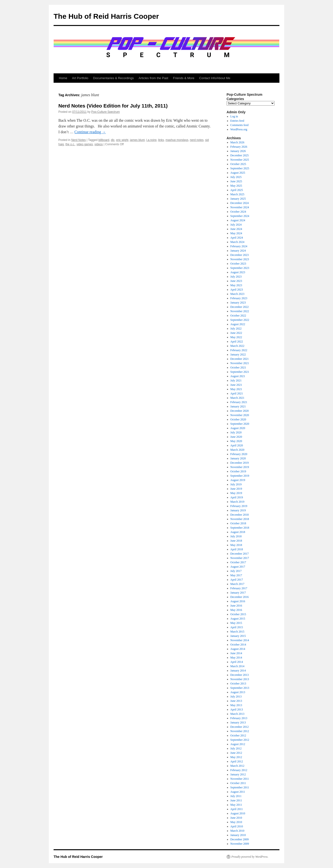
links (161, 140)
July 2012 (236, 748)
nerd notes (197, 140)
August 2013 (238, 692)
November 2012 (240, 731)
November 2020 (240, 415)
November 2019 (240, 467)
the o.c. (70, 144)
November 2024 (240, 207)
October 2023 (238, 264)
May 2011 (236, 805)
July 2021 (236, 380)
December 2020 (240, 411)
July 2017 (236, 571)
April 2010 (237, 826)
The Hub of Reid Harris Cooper (106, 16)
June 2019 (236, 489)
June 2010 (236, 818)
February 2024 (239, 246)
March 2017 (237, 584)
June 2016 (236, 606)
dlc (113, 140)
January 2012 (238, 774)
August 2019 (238, 480)
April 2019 (237, 497)
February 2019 (239, 506)
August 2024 (238, 220)
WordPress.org (239, 129)
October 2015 (238, 614)
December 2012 (240, 727)
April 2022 (237, 342)
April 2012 (237, 761)
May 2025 (236, 186)
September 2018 (240, 528)
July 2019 (236, 484)
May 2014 (236, 658)
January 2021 (238, 406)
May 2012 (236, 757)
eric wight (122, 140)
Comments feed (240, 125)
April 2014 (237, 662)
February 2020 (239, 454)
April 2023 (237, 290)
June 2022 (236, 333)
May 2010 (236, 822)
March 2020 (237, 450)
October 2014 (238, 645)
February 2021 (239, 402)
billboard (104, 140)
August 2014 (238, 649)
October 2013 (238, 684)
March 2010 (237, 831)
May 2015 (236, 623)
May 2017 (236, 575)
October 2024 (238, 212)
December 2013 (240, 675)
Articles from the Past (154, 78)
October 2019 (238, 471)
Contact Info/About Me (215, 78)
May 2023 (236, 285)
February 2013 (239, 718)
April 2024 (237, 238)
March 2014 (237, 666)
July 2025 (236, 177)
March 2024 (237, 242)
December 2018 (240, 515)
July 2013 (236, 697)
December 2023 (240, 255)
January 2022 (238, 355)
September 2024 (240, 216)
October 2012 (238, 735)
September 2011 (240, 787)
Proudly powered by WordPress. (250, 857)
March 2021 (237, 398)
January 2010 (238, 835)
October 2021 (238, 367)
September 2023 (240, 268)
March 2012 (237, 766)
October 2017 (238, 562)
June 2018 (236, 541)
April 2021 (237, 393)
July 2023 (236, 277)
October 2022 (238, 316)
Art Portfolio (80, 78)
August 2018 (238, 532)
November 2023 (240, 259)
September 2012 (240, 740)
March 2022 (237, 346)
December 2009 (240, 839)
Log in (234, 116)
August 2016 (238, 601)
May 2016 (236, 610)
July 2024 (236, 225)
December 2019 (240, 463)
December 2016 (240, 597)
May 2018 (236, 545)
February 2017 (239, 588)
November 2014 (240, 640)
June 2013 (236, 701)
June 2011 (236, 800)
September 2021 (240, 372)
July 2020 (236, 432)
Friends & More (184, 78)
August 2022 (238, 324)
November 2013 (240, 679)
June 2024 (236, 229)
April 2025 (237, 190)
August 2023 (238, 272)
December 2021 (240, 359)
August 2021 (238, 376)
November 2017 (240, 558)
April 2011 (237, 809)
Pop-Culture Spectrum (106, 112)
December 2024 (240, 203)
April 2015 (237, 627)
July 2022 (236, 329)
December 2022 (240, 307)
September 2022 (240, 320)
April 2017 (237, 580)
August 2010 (238, 813)
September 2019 (240, 476)
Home (63, 78)
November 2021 (240, 363)
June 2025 (236, 181)
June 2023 (236, 281)
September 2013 (240, 688)
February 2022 (239, 350)
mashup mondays (177, 140)
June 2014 (236, 653)
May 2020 (236, 441)
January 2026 (238, 151)
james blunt (137, 140)
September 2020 (240, 424)
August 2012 (238, 744)
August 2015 (238, 619)
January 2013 (238, 722)
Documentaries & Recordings (114, 78)
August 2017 (238, 567)
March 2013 (237, 714)
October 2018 (238, 523)
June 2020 (236, 437)
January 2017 (238, 593)
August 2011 (238, 792)
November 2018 (240, 519)
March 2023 (237, 294)
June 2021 (236, 385)
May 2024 (236, 233)
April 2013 (237, 710)
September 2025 (240, 168)
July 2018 (236, 536)
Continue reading (90, 132)
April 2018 (237, 549)
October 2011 (238, 783)
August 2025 (238, 173)
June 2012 (236, 753)
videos (99, 144)
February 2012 (239, 770)
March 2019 (237, 502)
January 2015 (238, 636)
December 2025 (240, 155)
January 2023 (238, 303)
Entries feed (237, 121)
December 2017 (240, 554)
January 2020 (238, 458)
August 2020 (238, 428)
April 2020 (237, 445)
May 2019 (236, 493)
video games (85, 144)
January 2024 (238, 251)
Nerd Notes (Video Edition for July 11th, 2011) (113, 106)
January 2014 (238, 671)
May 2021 (236, 389)
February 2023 (239, 298)
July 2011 (236, 796)
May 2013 (236, 705)
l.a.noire (151, 140)
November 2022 (240, 311)
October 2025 (238, 164)
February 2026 (239, 147)
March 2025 (237, 194)
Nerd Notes (78, 140)
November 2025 (240, 160)
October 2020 (238, 419)
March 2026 (237, 142)
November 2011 (240, 779)
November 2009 (240, 844)
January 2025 (238, 199)
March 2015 (237, 632)
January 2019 (238, 510)
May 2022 (236, 337)
